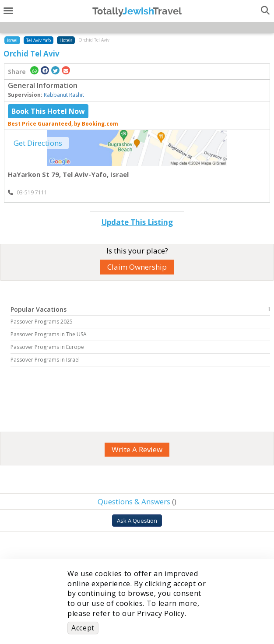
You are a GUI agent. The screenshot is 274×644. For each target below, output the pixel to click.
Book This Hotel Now (48, 111)
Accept (83, 628)
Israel (12, 40)
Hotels (66, 40)
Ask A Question (137, 521)
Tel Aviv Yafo (39, 40)
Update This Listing (137, 222)
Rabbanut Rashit (64, 95)
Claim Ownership (137, 267)
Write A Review (137, 449)
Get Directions (38, 143)
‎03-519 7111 (28, 192)
